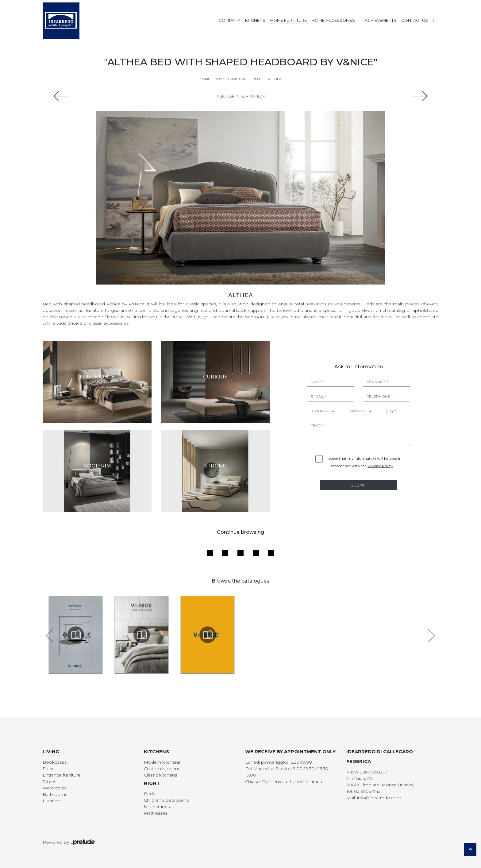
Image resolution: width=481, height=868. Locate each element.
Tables (49, 781)
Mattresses (156, 813)
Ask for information (241, 96)
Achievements (381, 20)
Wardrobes (54, 788)
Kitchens (255, 20)
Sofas (48, 769)
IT (434, 20)
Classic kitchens (160, 775)
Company (229, 20)
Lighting (52, 801)
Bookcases (55, 762)
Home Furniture (289, 20)
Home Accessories (333, 20)
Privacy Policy (380, 466)
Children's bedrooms (166, 800)
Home (205, 79)
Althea (275, 79)
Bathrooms (55, 794)
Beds (257, 79)
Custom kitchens (162, 769)
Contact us (415, 20)
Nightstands (157, 807)
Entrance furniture (62, 775)
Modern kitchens (162, 762)
